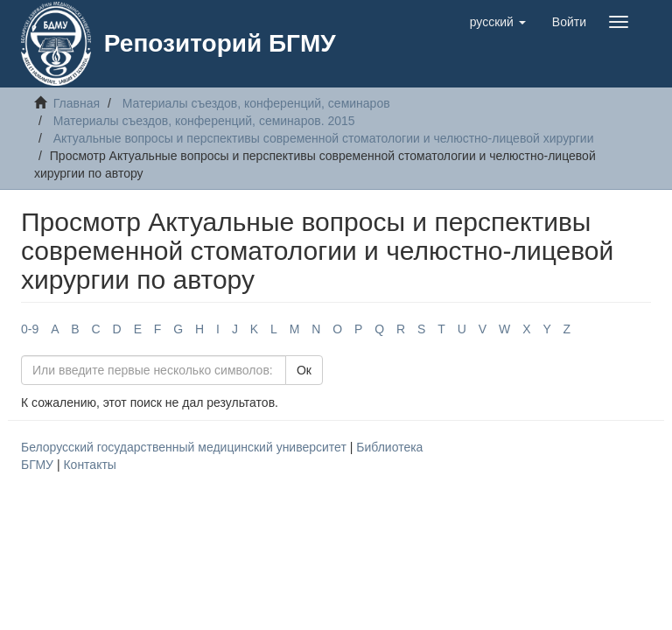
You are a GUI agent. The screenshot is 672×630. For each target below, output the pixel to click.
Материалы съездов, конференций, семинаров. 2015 (204, 121)
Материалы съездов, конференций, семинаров (256, 103)
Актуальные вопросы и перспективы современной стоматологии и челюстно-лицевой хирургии (324, 138)
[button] (498, 22)
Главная (77, 103)
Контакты (89, 465)
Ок (304, 370)
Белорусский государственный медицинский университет (185, 447)
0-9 (30, 329)
